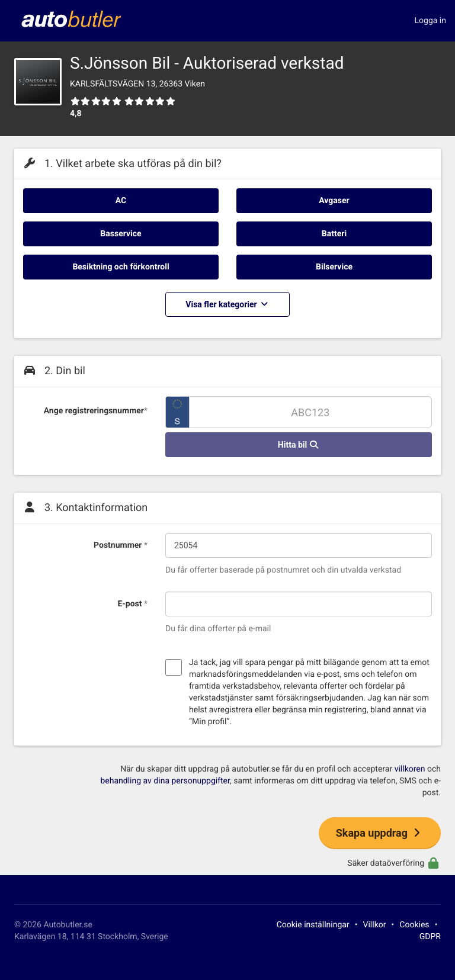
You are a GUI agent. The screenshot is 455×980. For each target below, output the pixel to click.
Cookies (414, 925)
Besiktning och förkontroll (121, 267)
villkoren (410, 769)
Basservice (121, 234)
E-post (132, 604)
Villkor (375, 925)
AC (121, 201)
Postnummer (121, 545)
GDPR (430, 937)
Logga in (430, 21)
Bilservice (334, 267)
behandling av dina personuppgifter (165, 781)
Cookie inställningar (313, 925)
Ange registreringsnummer (96, 411)
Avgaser (334, 201)
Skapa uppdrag (380, 833)
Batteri (334, 234)
